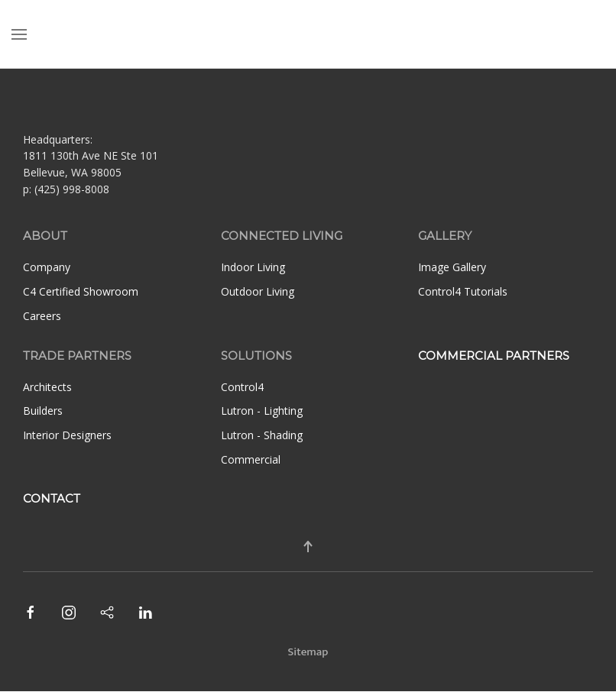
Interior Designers (67, 435)
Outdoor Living (258, 291)
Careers (42, 316)
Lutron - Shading (262, 435)
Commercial (251, 459)
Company (47, 267)
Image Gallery (452, 267)
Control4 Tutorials (463, 291)
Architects (47, 387)
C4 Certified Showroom (81, 291)
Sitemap (308, 652)
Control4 (242, 387)
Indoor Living (253, 267)
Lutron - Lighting (262, 411)
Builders (43, 411)
